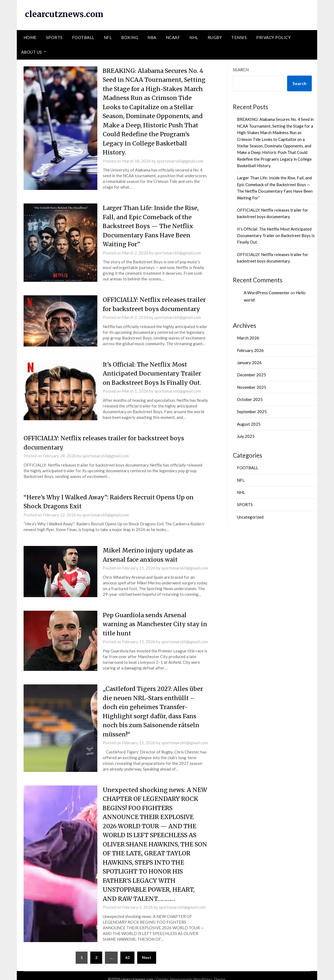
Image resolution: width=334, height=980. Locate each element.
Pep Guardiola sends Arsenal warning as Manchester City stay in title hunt (152, 620)
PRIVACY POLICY (273, 37)
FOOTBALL (83, 37)
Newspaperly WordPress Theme (198, 972)
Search (241, 69)
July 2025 (246, 436)
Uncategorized (250, 517)
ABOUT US (32, 52)
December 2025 (251, 375)
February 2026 (250, 350)
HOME (30, 37)
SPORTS (54, 37)
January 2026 (249, 362)
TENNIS (239, 37)
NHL (194, 37)
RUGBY (215, 37)
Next (147, 951)
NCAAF (173, 37)
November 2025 (252, 387)
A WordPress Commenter (267, 292)
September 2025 (252, 412)
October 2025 (250, 399)
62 (127, 951)
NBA (152, 37)
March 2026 (248, 338)
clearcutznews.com (64, 14)
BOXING (130, 37)
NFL (108, 37)
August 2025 (249, 424)
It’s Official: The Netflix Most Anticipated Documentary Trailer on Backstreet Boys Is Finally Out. (153, 371)
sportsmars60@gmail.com (180, 159)
